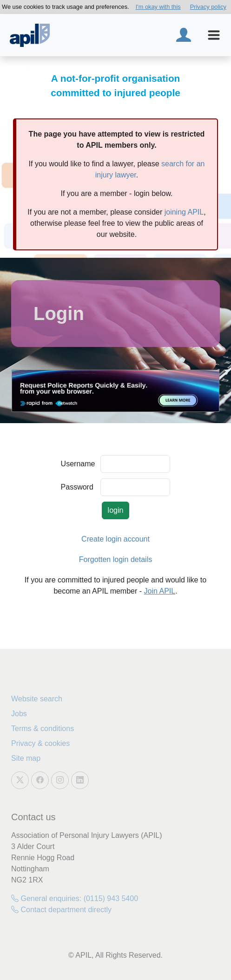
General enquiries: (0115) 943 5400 (75, 898)
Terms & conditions (43, 728)
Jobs (19, 714)
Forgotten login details (115, 559)
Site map (26, 758)
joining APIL (184, 212)
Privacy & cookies (40, 743)
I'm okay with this (158, 7)
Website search (37, 699)
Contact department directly (61, 910)
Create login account (115, 539)
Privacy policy (208, 7)
